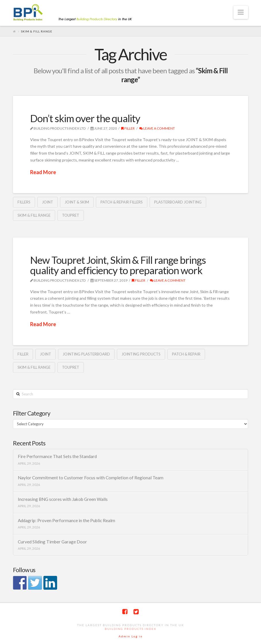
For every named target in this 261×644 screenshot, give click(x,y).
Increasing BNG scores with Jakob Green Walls (63, 499)
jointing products (141, 354)
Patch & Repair (186, 354)
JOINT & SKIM (77, 202)
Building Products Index (130, 629)
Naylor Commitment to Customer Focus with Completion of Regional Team (91, 478)
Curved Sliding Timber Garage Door (52, 542)
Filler (128, 128)
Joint (48, 202)
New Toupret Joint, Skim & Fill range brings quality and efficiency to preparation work (118, 265)
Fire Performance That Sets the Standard (57, 456)
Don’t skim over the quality (85, 118)
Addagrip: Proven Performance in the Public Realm (66, 520)
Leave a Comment (157, 128)
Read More (43, 172)
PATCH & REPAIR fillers (122, 202)
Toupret (71, 215)
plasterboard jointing (178, 202)
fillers (24, 202)
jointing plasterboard (86, 354)
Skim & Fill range (34, 215)
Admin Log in (131, 636)
